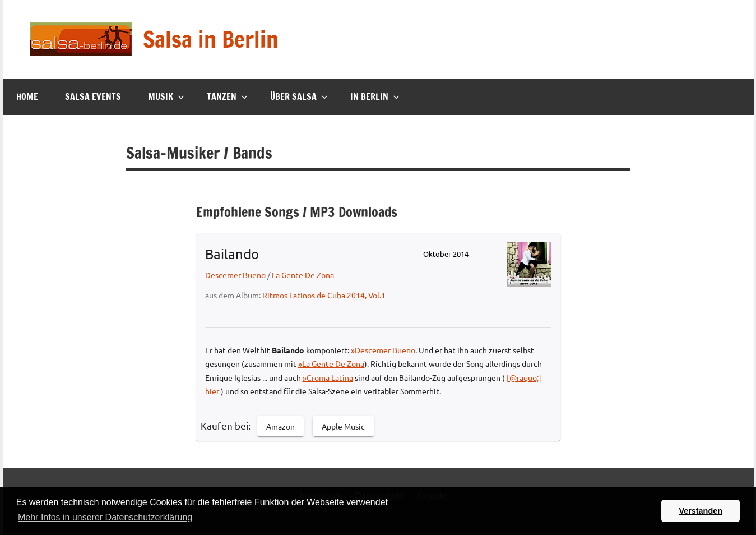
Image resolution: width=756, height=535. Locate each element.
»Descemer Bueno (383, 350)
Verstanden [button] (701, 511)
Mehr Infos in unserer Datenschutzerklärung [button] (105, 517)
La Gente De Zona (303, 275)
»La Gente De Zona (331, 363)
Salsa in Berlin (211, 39)
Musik (166, 96)
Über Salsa (299, 96)
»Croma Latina (328, 377)
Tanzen (227, 96)
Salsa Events (93, 96)
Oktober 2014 (446, 254)
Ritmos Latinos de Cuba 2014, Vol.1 (324, 295)
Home (27, 96)
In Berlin (375, 96)
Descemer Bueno (235, 275)
